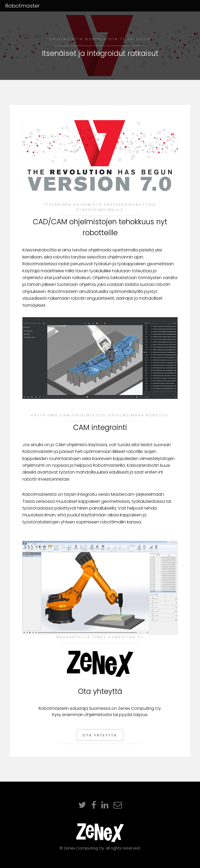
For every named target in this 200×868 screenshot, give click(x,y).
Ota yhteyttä (100, 735)
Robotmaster (22, 6)
